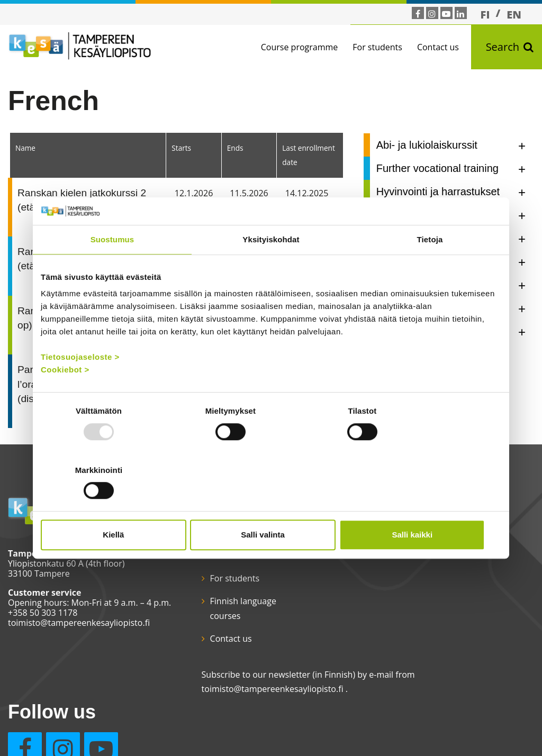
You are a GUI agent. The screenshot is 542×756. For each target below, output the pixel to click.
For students (377, 47)
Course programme (300, 47)
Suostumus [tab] (112, 269)
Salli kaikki (426, 505)
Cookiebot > (65, 399)
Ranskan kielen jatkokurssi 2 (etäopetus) (82, 200)
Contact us (438, 47)
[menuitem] (485, 14)
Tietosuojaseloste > (80, 386)
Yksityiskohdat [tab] (271, 269)
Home (209, 555)
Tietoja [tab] (430, 269)
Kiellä (116, 505)
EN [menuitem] (514, 15)
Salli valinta (271, 505)
